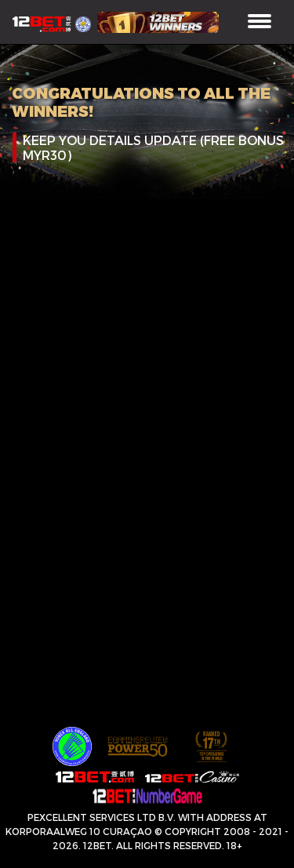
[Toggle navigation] (260, 22)
